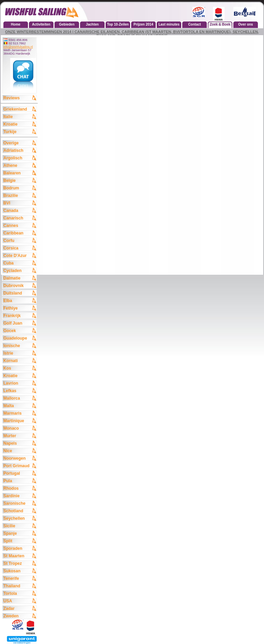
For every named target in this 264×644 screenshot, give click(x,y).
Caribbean (20, 233)
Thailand (20, 586)
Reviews (20, 98)
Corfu (20, 240)
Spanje (20, 533)
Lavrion (20, 383)
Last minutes (169, 24)
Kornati (20, 360)
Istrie (20, 353)
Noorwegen (20, 458)
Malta (20, 405)
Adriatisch (20, 150)
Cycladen (20, 270)
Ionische (20, 345)
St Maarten (20, 556)
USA (20, 601)
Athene (20, 165)
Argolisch (20, 158)
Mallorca (20, 398)
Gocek (20, 330)
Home (16, 24)
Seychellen (20, 518)
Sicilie (20, 526)
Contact (194, 24)
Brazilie (20, 195)
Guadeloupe (20, 338)
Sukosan (20, 571)
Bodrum (20, 188)
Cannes (20, 225)
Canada (20, 210)
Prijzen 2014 (143, 24)
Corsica (20, 248)
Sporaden (20, 548)
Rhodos (20, 488)
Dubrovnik (20, 285)
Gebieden (67, 24)
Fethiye (20, 308)
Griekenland (20, 109)
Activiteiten (41, 24)
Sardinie (20, 496)
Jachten (92, 24)
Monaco (20, 428)
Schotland (20, 511)
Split (20, 541)
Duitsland (20, 293)
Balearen (20, 173)
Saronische (20, 503)
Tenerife (20, 578)
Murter (20, 435)
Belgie (20, 180)
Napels (20, 443)
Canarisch (20, 218)
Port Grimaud (20, 466)
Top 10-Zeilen (118, 24)
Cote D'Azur (20, 255)
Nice (20, 450)
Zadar (20, 608)
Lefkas (20, 390)
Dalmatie (20, 278)
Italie (20, 116)
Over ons (245, 24)
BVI (20, 203)
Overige (20, 143)
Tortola (20, 593)
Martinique (20, 420)
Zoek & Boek (220, 24)
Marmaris (20, 413)
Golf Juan (20, 323)
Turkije (20, 131)
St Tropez (20, 563)
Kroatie (20, 124)
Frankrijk (20, 315)
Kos (20, 368)
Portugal (20, 473)
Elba (20, 300)
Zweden (20, 616)
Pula (20, 481)
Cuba (20, 263)
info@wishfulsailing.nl (18, 47)
